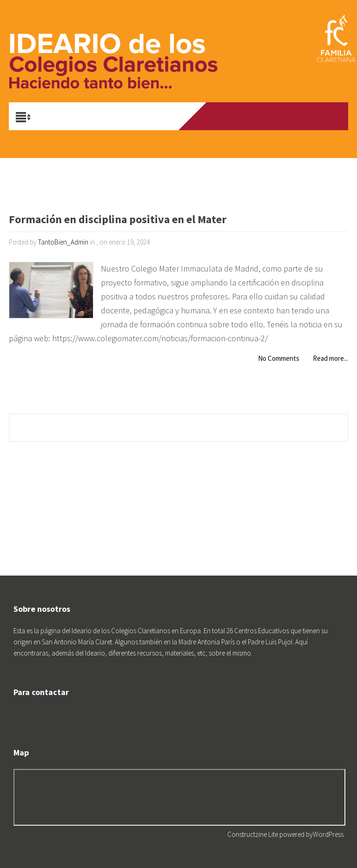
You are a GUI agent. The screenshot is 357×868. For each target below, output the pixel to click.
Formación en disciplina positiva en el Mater (118, 220)
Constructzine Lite (253, 834)
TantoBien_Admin (63, 242)
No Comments (279, 358)
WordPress (328, 834)
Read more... (331, 358)
